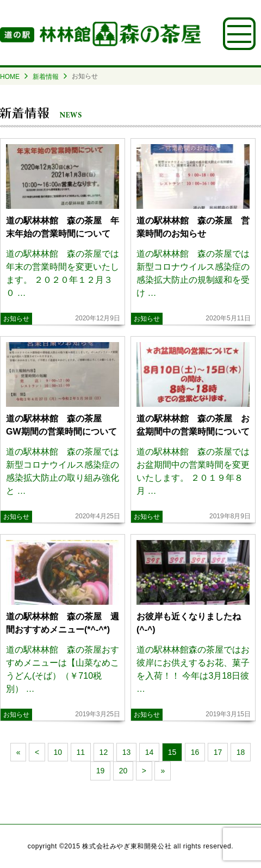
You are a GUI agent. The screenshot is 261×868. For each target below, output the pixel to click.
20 (123, 771)
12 (104, 752)
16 (195, 752)
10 (58, 752)
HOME (10, 77)
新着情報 (46, 77)
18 (241, 752)
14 (150, 752)
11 (81, 752)
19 (101, 771)
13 (127, 752)
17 (218, 752)
